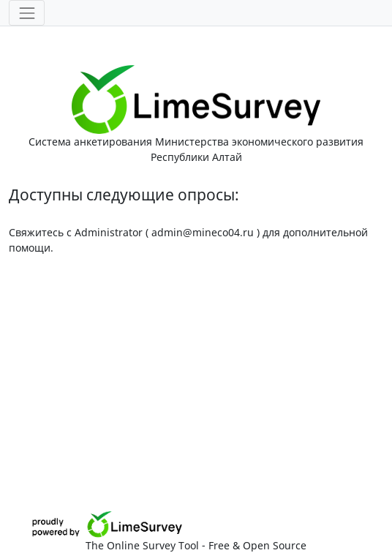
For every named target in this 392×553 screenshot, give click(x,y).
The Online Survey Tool (144, 545)
